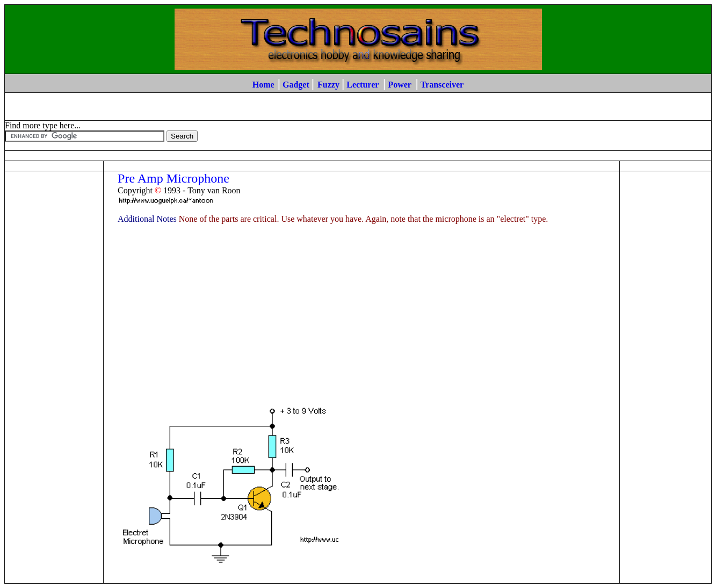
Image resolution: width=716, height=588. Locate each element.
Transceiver (442, 85)
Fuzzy (328, 85)
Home (263, 85)
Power (399, 85)
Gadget (296, 85)
